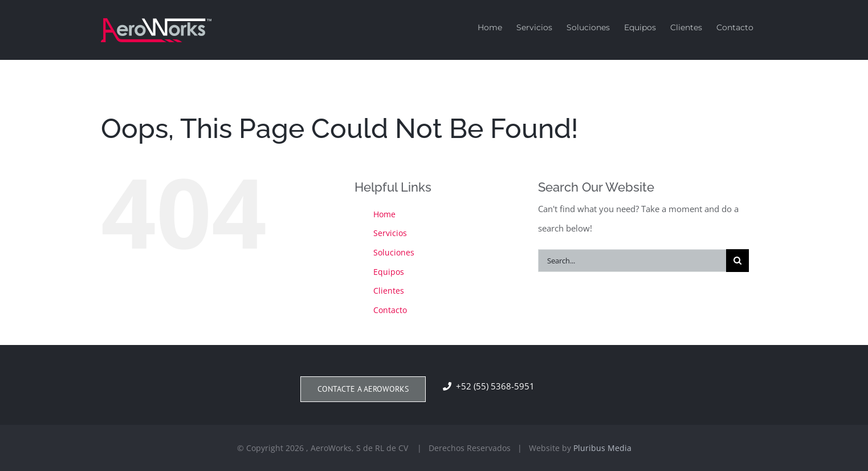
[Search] (737, 261)
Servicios (390, 233)
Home (384, 214)
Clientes (389, 291)
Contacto (390, 310)
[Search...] (632, 261)
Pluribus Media (602, 448)
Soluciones (394, 252)
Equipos (389, 272)
